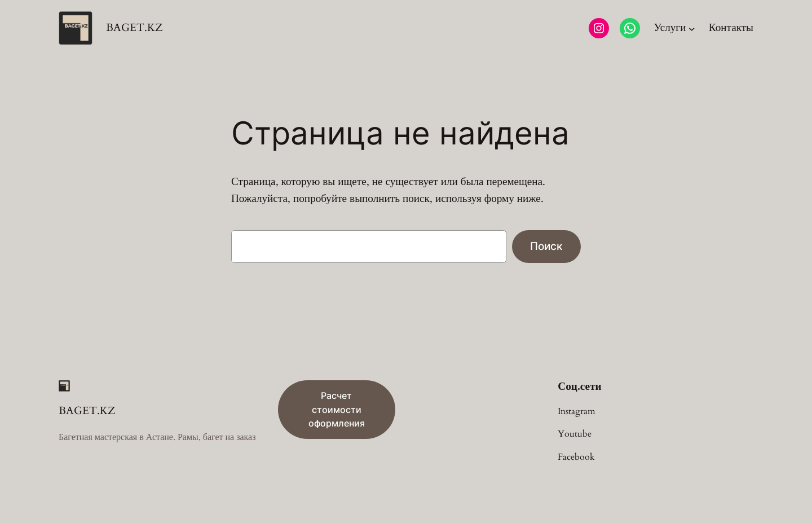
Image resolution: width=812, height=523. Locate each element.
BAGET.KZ (134, 28)
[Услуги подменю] (674, 28)
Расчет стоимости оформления (337, 410)
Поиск (546, 246)
